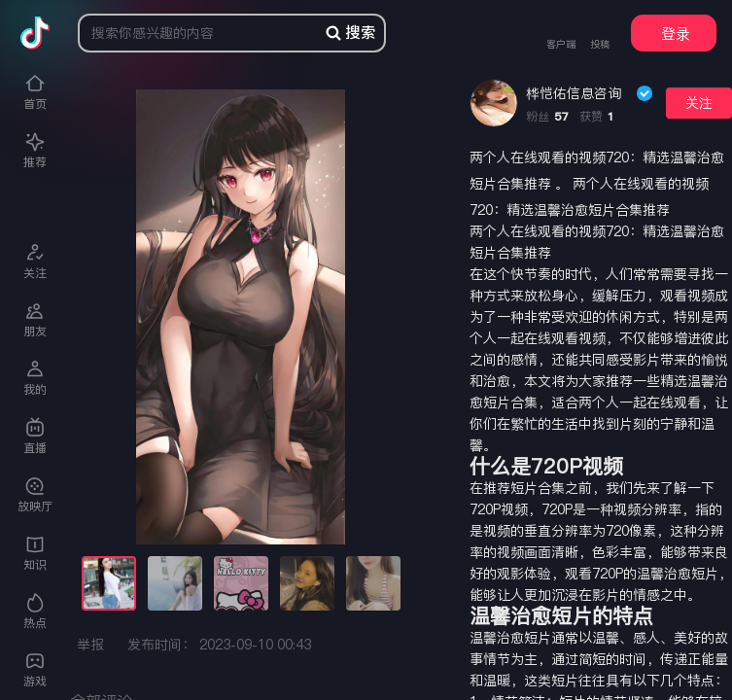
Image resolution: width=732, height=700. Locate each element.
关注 (699, 103)
